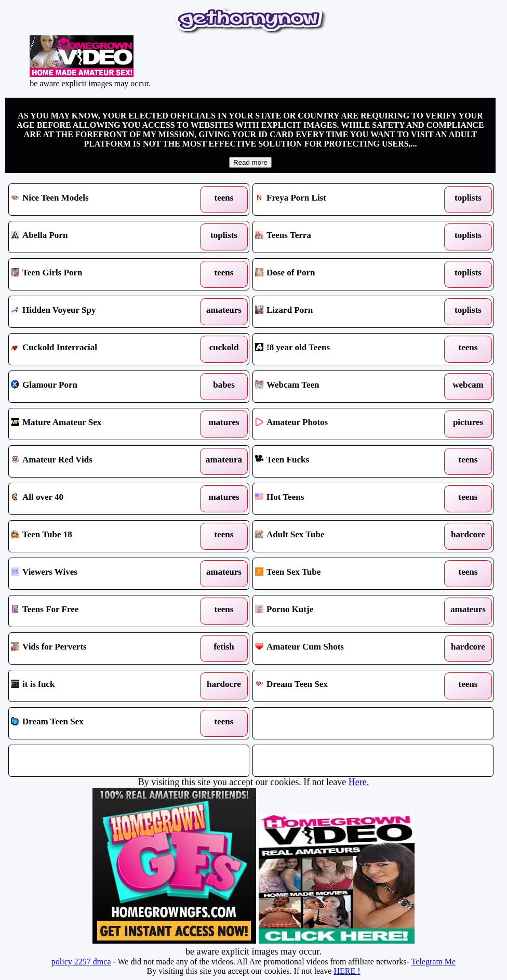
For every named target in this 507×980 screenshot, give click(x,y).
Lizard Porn (342, 312)
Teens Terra (342, 237)
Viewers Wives (97, 574)
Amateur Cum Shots (342, 648)
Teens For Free (97, 611)
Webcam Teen (342, 387)
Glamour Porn (97, 387)
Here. (359, 782)
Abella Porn (97, 237)
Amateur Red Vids (97, 461)
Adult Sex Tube (342, 536)
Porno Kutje (342, 611)
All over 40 (97, 499)
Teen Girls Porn (97, 274)
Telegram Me (434, 962)
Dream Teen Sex (342, 686)
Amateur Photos (342, 424)
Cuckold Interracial (97, 349)
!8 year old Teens (342, 349)
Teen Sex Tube (342, 574)
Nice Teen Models (97, 200)
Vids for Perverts (97, 648)
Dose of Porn (342, 274)
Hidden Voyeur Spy (97, 312)
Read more (250, 162)
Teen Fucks (342, 461)
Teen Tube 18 (97, 536)
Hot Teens (342, 499)
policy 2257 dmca (81, 962)
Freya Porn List (342, 200)
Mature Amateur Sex (97, 424)
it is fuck (97, 686)
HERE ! (347, 971)
